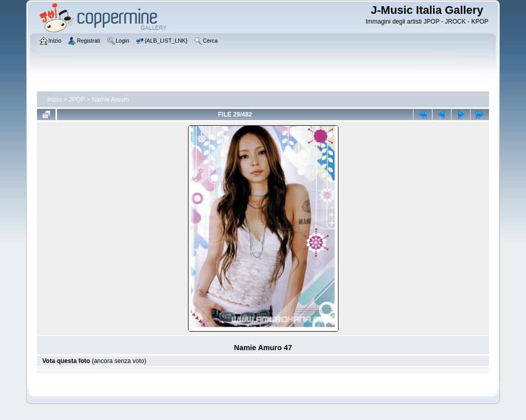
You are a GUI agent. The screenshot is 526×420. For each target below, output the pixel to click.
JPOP (77, 100)
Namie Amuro (111, 100)
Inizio (54, 100)
